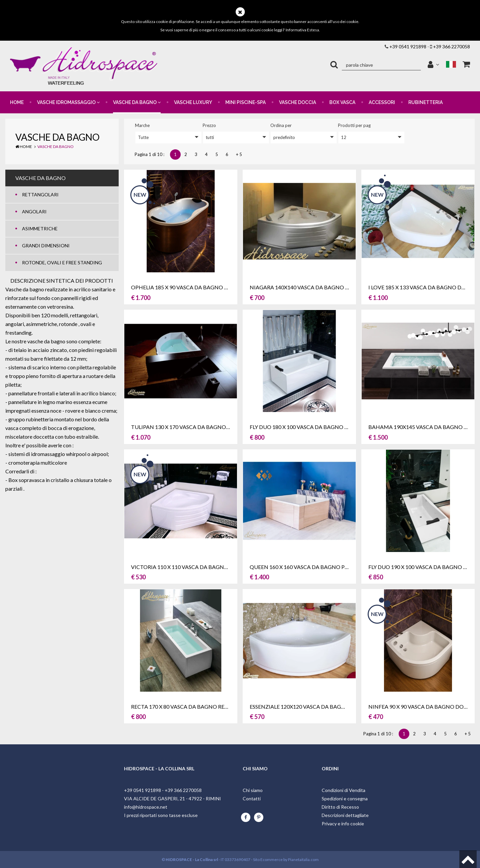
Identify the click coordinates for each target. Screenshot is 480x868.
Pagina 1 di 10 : (150, 154)
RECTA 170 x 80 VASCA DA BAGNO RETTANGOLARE (196, 706)
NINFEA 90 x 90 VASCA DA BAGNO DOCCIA (422, 706)
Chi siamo (253, 790)
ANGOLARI (34, 211)
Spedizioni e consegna (345, 798)
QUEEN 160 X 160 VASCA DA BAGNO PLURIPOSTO (312, 567)
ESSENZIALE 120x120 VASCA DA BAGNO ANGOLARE (315, 706)
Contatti (252, 798)
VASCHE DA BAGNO (137, 102)
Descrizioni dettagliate (345, 815)
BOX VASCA (342, 102)
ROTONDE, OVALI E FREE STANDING (62, 262)
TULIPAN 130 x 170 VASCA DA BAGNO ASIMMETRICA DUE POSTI (212, 427)
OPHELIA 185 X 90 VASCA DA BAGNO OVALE (186, 287)
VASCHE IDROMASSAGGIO (68, 102)
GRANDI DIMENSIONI (46, 245)
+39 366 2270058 (451, 46)
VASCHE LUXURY (193, 102)
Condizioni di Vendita (343, 790)
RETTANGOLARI (40, 194)
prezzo (209, 125)
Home (24, 146)
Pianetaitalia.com (303, 859)
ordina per (281, 125)
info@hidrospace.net (146, 807)
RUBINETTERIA (425, 102)
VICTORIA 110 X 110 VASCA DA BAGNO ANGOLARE (195, 567)
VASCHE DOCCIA (297, 102)
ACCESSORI (382, 102)
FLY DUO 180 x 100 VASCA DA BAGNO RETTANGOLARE (318, 427)
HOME (17, 102)
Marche (142, 125)
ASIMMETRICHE (40, 228)
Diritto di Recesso (340, 807)
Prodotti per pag (354, 125)
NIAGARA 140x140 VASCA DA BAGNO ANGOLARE (312, 287)
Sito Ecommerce (268, 859)
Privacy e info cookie (343, 823)
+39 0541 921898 (408, 46)
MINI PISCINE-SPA (245, 102)
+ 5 (239, 154)
